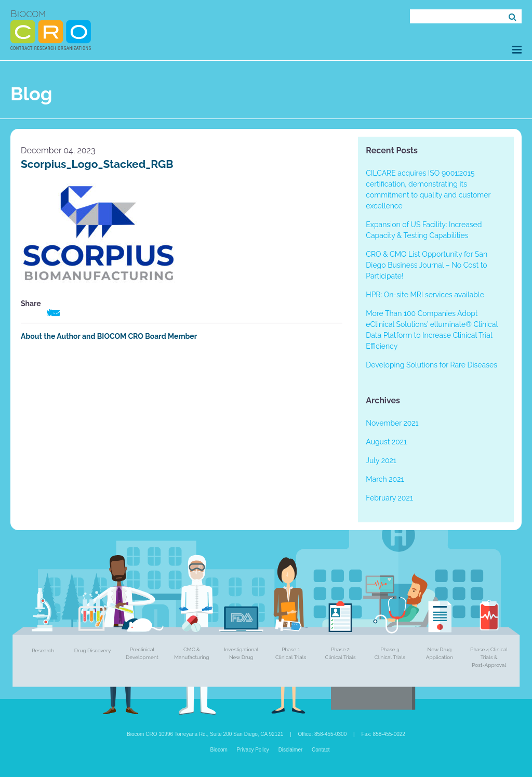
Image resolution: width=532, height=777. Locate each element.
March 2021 (385, 479)
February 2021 (389, 498)
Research (43, 650)
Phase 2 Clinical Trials (340, 653)
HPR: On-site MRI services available (425, 295)
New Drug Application (440, 653)
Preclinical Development (142, 653)
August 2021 (386, 442)
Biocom (218, 750)
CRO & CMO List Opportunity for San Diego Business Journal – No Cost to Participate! (427, 265)
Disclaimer (291, 750)
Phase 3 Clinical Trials (390, 653)
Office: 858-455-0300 (322, 734)
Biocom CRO (51, 30)
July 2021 (381, 460)
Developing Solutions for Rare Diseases (431, 365)
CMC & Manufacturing (191, 653)
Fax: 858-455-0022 (383, 734)
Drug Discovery (93, 650)
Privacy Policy (253, 750)
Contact (321, 750)
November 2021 (392, 423)
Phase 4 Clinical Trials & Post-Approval (489, 657)
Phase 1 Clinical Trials (291, 653)
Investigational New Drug (241, 653)
